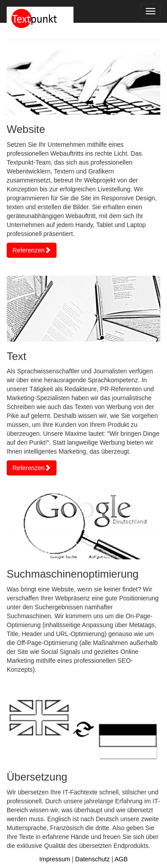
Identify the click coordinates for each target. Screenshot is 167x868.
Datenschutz (93, 859)
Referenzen (32, 250)
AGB (121, 859)
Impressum (55, 859)
